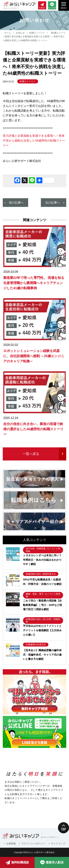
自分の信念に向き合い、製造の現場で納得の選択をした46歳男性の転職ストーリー (33, 429)
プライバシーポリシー (33, 844)
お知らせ (20, 33)
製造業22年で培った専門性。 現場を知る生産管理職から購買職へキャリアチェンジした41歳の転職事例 (34, 283)
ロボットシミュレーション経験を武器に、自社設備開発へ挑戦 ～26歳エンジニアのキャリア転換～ (34, 356)
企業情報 (11, 844)
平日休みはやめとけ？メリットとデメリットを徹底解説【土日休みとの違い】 (42, 630)
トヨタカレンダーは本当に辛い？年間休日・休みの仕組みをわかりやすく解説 (42, 560)
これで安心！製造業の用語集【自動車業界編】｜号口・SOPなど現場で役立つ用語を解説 (43, 605)
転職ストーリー (37, 33)
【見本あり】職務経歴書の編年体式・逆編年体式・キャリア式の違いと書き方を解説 (42, 655)
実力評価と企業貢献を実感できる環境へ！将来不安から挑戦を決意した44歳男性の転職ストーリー (34, 141)
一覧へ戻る (31, 454)
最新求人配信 (52, 863)
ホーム (8, 33)
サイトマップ (58, 844)
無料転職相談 (17, 862)
